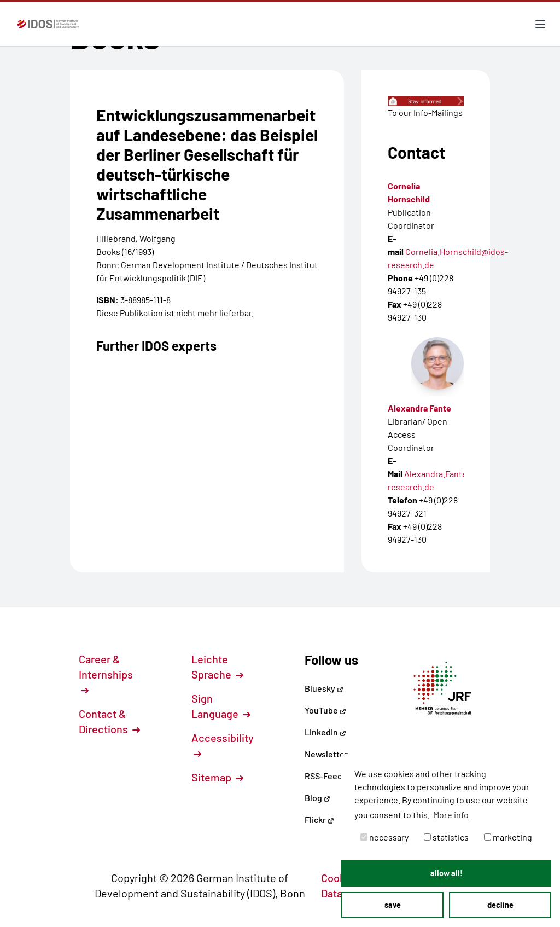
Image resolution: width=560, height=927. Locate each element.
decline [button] (500, 905)
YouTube (325, 710)
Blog (317, 798)
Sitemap (217, 777)
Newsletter (326, 754)
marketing (508, 837)
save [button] (393, 905)
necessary (384, 837)
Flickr (319, 819)
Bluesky (324, 688)
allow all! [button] (447, 873)
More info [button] (451, 815)
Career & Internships (106, 674)
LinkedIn (325, 732)
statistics (446, 837)
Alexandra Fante (419, 408)
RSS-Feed (323, 776)
